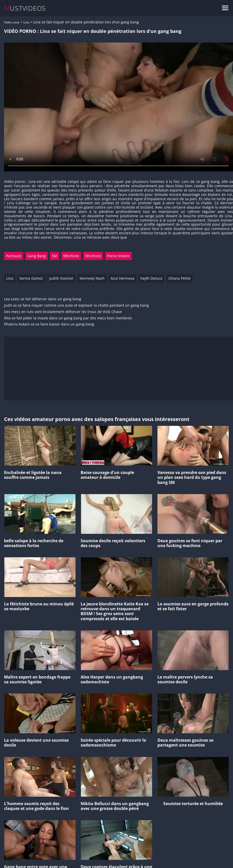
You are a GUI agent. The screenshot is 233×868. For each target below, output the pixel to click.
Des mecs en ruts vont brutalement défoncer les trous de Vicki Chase (63, 312)
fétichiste (71, 256)
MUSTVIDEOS (25, 8)
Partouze (14, 256)
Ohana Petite (179, 278)
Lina (26, 22)
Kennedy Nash (92, 278)
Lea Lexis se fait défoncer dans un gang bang (43, 299)
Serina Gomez (31, 278)
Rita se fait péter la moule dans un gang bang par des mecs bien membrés (68, 318)
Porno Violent (118, 256)
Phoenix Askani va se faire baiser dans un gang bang (49, 324)
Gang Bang (37, 256)
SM (55, 256)
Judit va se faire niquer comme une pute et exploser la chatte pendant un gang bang (76, 306)
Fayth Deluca (151, 278)
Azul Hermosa (122, 278)
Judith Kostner (61, 278)
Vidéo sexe (12, 22)
